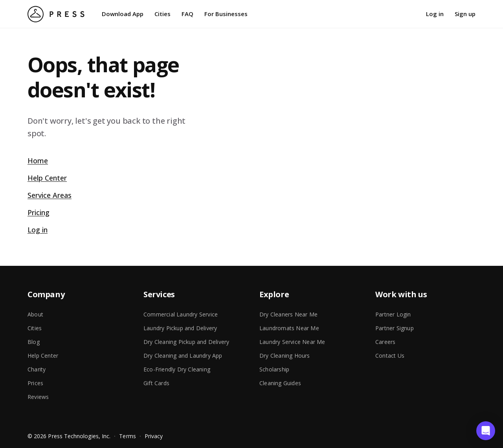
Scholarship (274, 369)
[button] (486, 431)
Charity (37, 369)
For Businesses (226, 14)
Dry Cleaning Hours (285, 356)
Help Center (47, 178)
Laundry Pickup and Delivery (180, 328)
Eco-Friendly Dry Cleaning (177, 369)
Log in (435, 14)
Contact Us (390, 356)
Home (38, 161)
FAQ (187, 14)
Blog (34, 342)
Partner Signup (395, 328)
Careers (385, 342)
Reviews (38, 397)
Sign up (465, 14)
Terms (127, 436)
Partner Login (393, 314)
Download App (123, 14)
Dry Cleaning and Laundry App (183, 356)
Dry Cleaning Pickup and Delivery (186, 342)
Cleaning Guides (280, 383)
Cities (162, 14)
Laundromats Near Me (289, 328)
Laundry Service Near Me (292, 342)
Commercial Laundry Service (181, 314)
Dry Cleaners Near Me (288, 314)
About (35, 314)
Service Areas (50, 195)
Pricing (39, 212)
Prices (35, 383)
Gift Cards (156, 383)
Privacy (154, 436)
